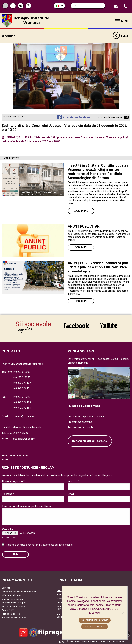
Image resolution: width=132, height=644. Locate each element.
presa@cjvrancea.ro (24, 438)
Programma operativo (80, 422)
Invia (15, 554)
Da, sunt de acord (95, 620)
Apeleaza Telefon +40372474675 (126, 6)
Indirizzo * (73, 481)
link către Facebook (76, 325)
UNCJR (60, 590)
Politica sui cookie (11, 614)
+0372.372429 (20, 433)
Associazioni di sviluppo (14, 602)
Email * (72, 493)
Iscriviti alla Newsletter (110, 117)
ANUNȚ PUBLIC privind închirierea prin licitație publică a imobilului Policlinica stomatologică (98, 267)
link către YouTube (109, 325)
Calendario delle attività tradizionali (19, 591)
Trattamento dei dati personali (90, 441)
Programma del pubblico (81, 427)
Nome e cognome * (13, 481)
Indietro (122, 36)
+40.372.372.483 (22, 402)
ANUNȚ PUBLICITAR (84, 226)
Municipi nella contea (12, 599)
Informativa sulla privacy (14, 617)
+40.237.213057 (21, 377)
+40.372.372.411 (22, 388)
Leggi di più (81, 210)
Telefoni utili (8, 610)
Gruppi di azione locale (13, 606)
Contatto (6, 587)
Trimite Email (117, 6)
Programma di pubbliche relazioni (86, 416)
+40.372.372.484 (22, 408)
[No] (123, 613)
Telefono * (8, 493)
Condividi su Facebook (77, 117)
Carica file (8, 529)
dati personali (66, 544)
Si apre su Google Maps (84, 405)
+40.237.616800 (21, 372)
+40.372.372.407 (22, 383)
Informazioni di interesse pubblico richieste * (27, 506)
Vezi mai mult (94, 626)
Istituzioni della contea (13, 595)
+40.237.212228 (21, 397)
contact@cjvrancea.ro (25, 416)
